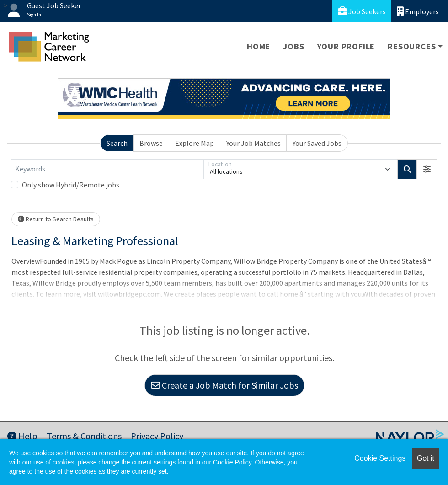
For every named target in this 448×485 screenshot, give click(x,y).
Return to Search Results (56, 219)
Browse (151, 143)
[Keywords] (107, 169)
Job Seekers (362, 11)
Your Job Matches (253, 143)
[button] (427, 169)
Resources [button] (412, 46)
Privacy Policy (157, 436)
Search (117, 143)
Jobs (293, 46)
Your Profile (346, 46)
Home (259, 46)
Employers (418, 11)
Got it (426, 458)
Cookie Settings (380, 458)
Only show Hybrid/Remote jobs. (71, 185)
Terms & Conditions (84, 436)
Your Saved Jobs (317, 143)
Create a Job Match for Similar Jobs (224, 385)
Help (22, 436)
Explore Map (195, 143)
